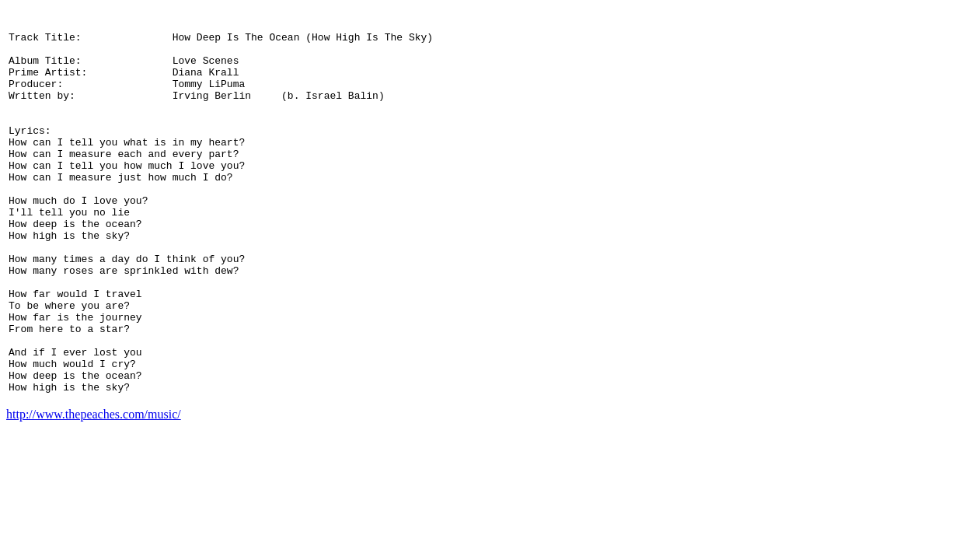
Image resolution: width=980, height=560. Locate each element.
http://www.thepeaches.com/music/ (94, 493)
